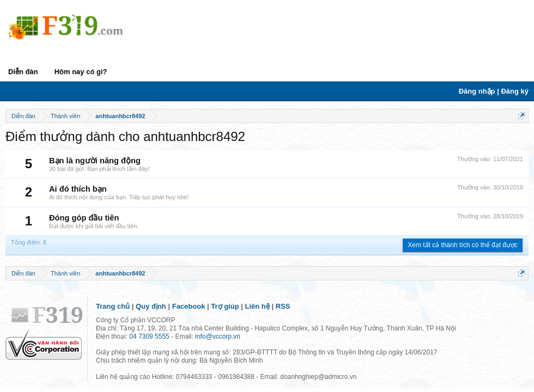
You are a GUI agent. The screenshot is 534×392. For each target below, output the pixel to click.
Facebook (189, 306)
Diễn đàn (23, 72)
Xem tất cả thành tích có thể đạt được (463, 245)
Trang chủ (113, 306)
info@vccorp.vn (218, 336)
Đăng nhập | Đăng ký (494, 91)
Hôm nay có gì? (81, 72)
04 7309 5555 (149, 336)
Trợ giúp (225, 306)
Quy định (151, 306)
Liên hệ (257, 306)
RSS (283, 306)
